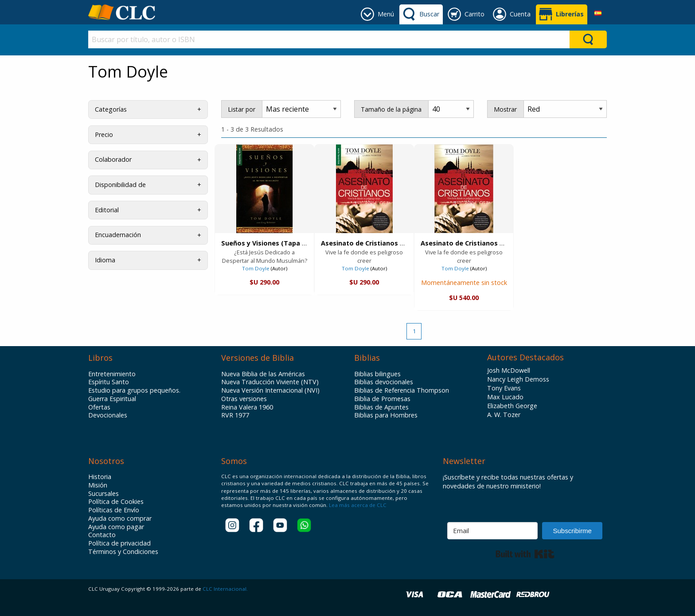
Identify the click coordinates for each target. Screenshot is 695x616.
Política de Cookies (116, 502)
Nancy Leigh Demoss (518, 379)
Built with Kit (525, 554)
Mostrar (505, 109)
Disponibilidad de (120, 185)
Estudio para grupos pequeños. (134, 390)
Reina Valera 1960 (247, 407)
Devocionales (108, 415)
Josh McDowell (509, 370)
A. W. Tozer (504, 415)
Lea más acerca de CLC (357, 505)
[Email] (492, 531)
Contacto (102, 535)
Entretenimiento (112, 374)
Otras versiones (244, 399)
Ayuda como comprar (120, 519)
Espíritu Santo (109, 382)
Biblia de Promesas (382, 399)
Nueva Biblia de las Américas (263, 374)
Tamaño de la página (391, 109)
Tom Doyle (256, 268)
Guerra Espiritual (112, 399)
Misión (98, 485)
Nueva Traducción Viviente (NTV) (270, 382)
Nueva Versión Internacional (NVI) (270, 390)
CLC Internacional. (225, 589)
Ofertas (99, 407)
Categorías (111, 109)
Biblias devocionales (384, 382)
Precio (104, 135)
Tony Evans (504, 388)
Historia (100, 477)
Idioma (105, 260)
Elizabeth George (512, 406)
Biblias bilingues (377, 374)
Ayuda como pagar (116, 527)
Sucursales (103, 494)
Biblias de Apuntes (381, 407)
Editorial (107, 210)
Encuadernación (118, 235)
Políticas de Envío (114, 510)
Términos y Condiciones (123, 552)
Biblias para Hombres (386, 415)
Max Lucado (505, 397)
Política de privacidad (119, 543)
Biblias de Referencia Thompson (402, 390)
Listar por (242, 109)
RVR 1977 (235, 415)
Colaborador (113, 159)
